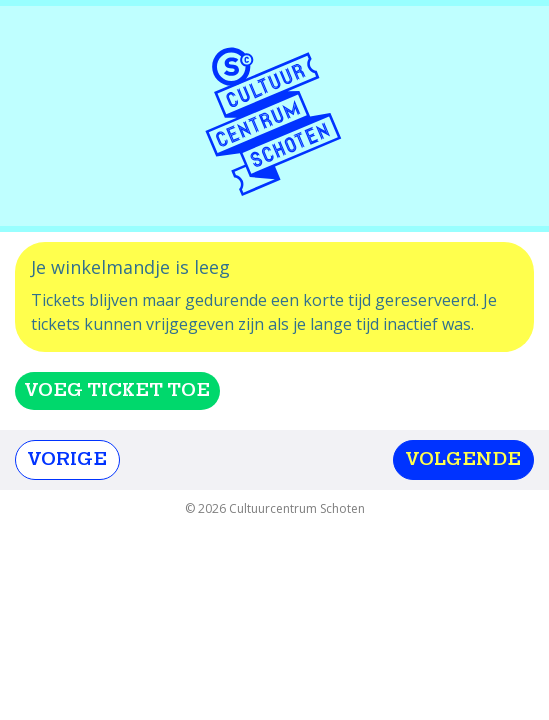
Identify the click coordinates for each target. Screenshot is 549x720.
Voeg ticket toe (117, 390)
